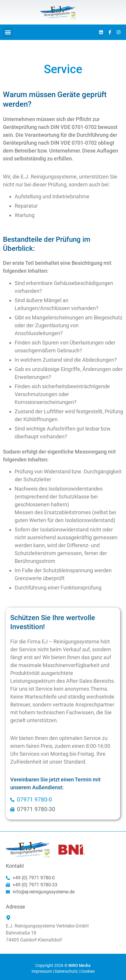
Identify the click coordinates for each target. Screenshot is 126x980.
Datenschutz (66, 971)
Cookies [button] (88, 971)
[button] (8, 32)
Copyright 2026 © (63, 965)
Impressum (42, 971)
